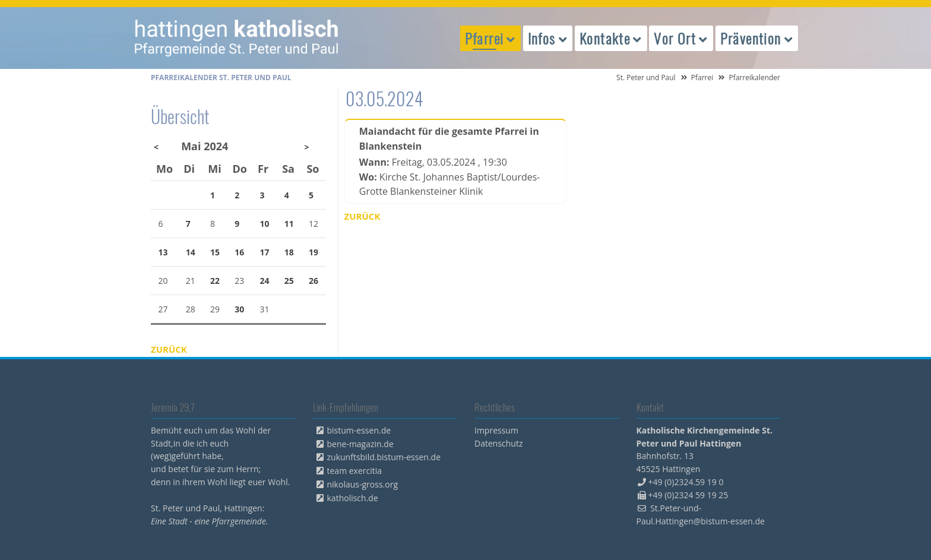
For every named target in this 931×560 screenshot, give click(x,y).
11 (289, 224)
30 (239, 309)
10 (265, 224)
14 (191, 252)
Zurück (362, 216)
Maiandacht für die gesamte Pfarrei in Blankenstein (449, 139)
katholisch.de (353, 498)
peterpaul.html (237, 38)
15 (215, 252)
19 (313, 252)
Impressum (496, 430)
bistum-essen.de (359, 430)
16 (239, 252)
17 (265, 252)
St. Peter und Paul (646, 77)
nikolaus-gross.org (363, 484)
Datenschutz (498, 443)
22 (215, 281)
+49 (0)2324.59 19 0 (686, 482)
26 (313, 281)
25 (289, 281)
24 (265, 281)
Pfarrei (702, 77)
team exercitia (355, 471)
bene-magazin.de (360, 444)
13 (163, 252)
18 (289, 252)
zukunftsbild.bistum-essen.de (384, 457)
